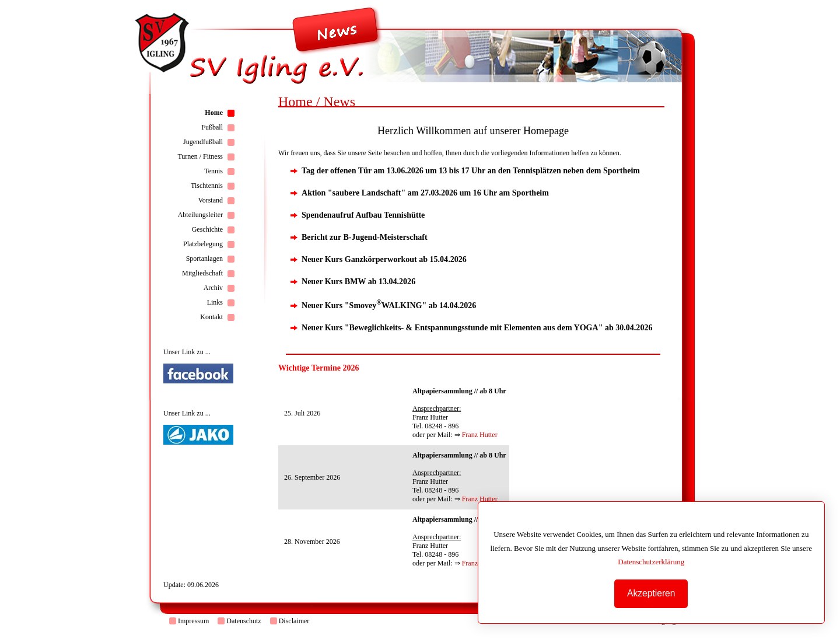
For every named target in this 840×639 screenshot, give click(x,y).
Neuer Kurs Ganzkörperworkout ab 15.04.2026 (384, 259)
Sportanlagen (204, 259)
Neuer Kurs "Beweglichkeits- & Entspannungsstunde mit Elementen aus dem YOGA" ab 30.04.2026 (477, 327)
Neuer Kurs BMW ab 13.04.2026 (358, 281)
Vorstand (211, 200)
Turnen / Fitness (200, 156)
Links (215, 302)
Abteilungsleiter (200, 215)
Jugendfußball (203, 142)
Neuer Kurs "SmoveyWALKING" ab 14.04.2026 (389, 305)
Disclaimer (294, 621)
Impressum (193, 621)
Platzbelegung (203, 244)
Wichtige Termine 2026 (319, 368)
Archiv (213, 288)
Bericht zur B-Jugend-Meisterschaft (365, 237)
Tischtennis (207, 186)
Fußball (212, 127)
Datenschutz (244, 621)
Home (214, 113)
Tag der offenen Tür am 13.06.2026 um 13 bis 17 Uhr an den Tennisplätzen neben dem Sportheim (471, 170)
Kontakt (211, 317)
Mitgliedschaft (202, 273)
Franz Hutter (480, 435)
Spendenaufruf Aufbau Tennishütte (363, 215)
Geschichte (207, 229)
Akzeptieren (651, 593)
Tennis (213, 171)
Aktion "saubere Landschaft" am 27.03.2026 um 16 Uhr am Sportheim (425, 193)
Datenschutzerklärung (651, 562)
